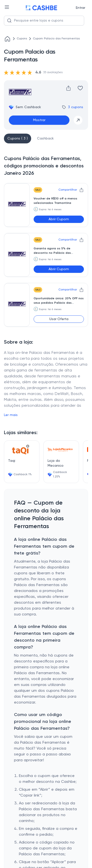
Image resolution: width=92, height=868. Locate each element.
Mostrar (39, 120)
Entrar (80, 8)
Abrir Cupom (59, 219)
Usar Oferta (59, 319)
